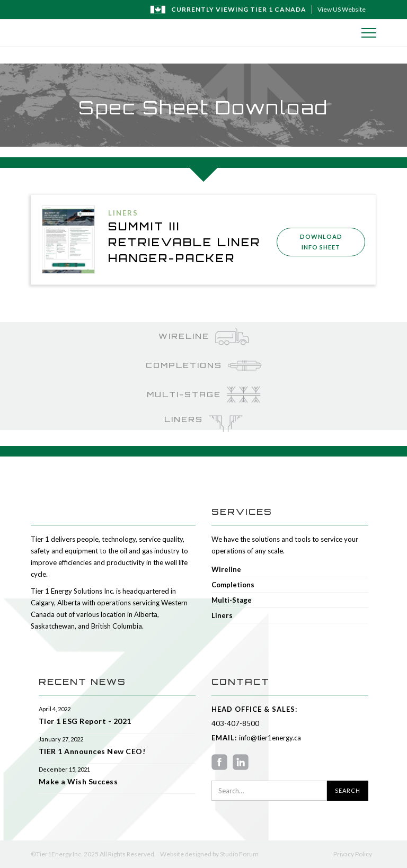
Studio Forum (239, 854)
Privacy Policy (353, 854)
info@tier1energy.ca (269, 738)
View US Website (342, 9)
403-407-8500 (235, 723)
